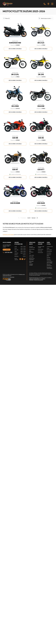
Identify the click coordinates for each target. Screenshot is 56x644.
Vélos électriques (31, 251)
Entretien (49, 257)
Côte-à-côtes (32, 255)
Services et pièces (49, 255)
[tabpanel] (20, 251)
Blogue (48, 248)
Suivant (35, 218)
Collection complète (31, 265)
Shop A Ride (12, 277)
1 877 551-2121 (8, 252)
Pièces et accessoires (49, 260)
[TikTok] (25, 259)
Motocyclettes (32, 249)
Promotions (49, 253)
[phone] (45, 4)
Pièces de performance (49, 265)
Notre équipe (49, 250)
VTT (30, 254)
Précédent (22, 218)
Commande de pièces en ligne (50, 262)
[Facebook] (20, 259)
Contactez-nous (50, 247)
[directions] (48, 4)
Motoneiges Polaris (31, 262)
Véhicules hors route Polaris (32, 259)
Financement (40, 253)
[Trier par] (46, 18)
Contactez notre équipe (8, 234)
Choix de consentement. (38, 280)
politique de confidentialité (34, 279)
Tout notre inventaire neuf (32, 247)
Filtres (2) (6, 18)
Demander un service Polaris (50, 268)
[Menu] (52, 4)
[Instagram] (23, 259)
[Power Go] (15, 279)
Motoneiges (31, 257)
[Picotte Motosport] (9, 4)
